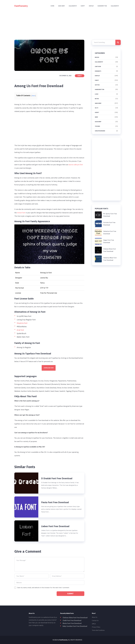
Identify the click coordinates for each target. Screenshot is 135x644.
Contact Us (95, 621)
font (81, 165)
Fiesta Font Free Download (55, 502)
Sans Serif (60, 6)
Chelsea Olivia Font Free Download (110, 250)
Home (51, 6)
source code (73, 165)
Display (90, 6)
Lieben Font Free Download (55, 526)
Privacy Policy (96, 627)
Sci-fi (97, 108)
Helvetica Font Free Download (110, 232)
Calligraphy (71, 6)
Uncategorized (100, 131)
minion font (21, 213)
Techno (97, 126)
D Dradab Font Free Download (57, 478)
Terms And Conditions (98, 630)
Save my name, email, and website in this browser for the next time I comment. (43, 588)
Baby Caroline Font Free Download (75, 626)
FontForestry (21, 6)
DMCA (94, 624)
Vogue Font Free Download (109, 241)
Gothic (97, 85)
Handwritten (102, 6)
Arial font (20, 330)
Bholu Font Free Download (72, 623)
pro (79, 165)
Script (82, 6)
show (33, 96)
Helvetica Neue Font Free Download (110, 259)
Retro (97, 99)
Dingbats (98, 71)
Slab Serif (98, 122)
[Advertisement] (68, 25)
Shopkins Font (22, 323)
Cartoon (98, 66)
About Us (95, 617)
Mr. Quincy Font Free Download (110, 215)
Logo (97, 94)
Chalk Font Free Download (72, 620)
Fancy (80, 76)
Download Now (49, 368)
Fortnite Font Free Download (109, 224)
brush (97, 57)
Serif (96, 117)
